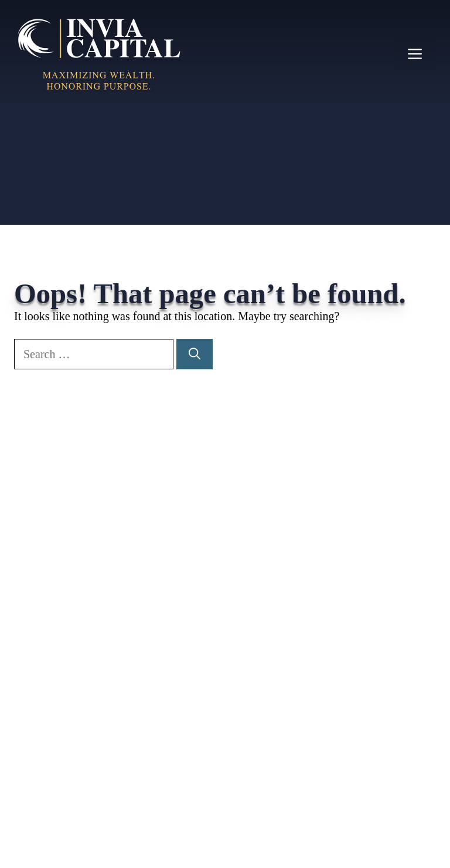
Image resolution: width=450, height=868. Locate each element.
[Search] (195, 354)
